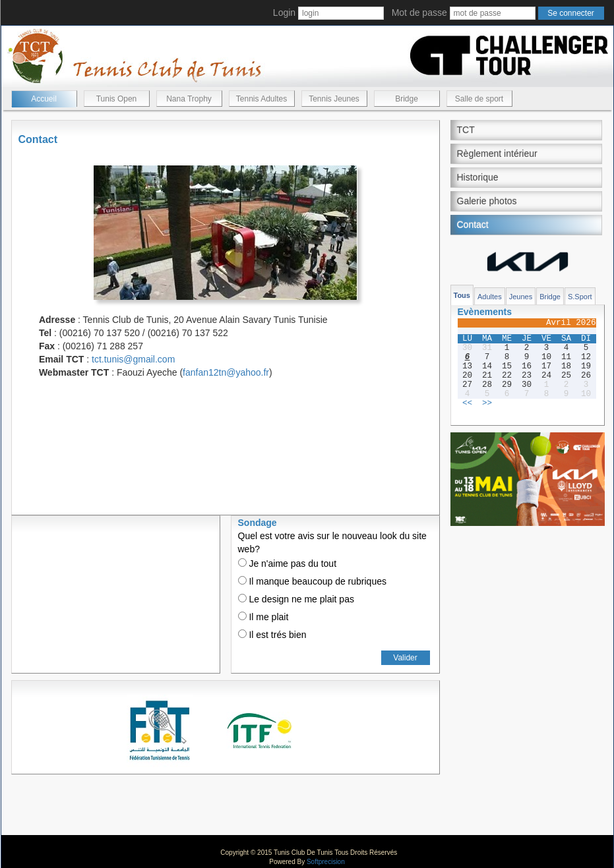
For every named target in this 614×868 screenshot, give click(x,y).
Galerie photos (487, 201)
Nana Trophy (189, 99)
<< (467, 403)
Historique (478, 177)
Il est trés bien (272, 635)
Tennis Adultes (261, 99)
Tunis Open (117, 99)
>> (487, 403)
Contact (473, 225)
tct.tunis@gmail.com (133, 359)
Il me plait (263, 617)
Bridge (407, 99)
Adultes (490, 297)
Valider (405, 658)
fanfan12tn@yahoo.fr (226, 372)
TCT (466, 130)
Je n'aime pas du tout (288, 564)
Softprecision (326, 862)
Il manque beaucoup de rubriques (312, 581)
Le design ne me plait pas (296, 599)
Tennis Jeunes (334, 99)
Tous (462, 295)
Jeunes (521, 297)
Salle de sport (479, 99)
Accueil (44, 99)
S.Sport (580, 297)
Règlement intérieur (497, 154)
